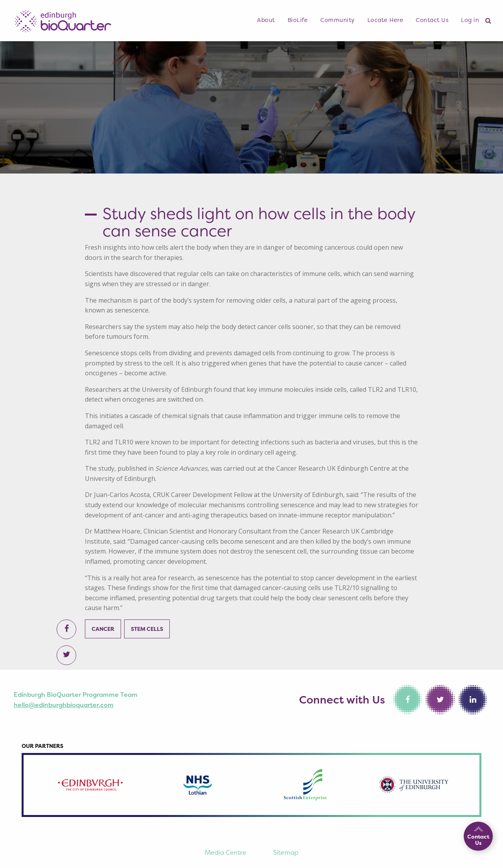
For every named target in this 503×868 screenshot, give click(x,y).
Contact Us (432, 20)
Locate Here (386, 20)
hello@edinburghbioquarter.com (64, 705)
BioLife (298, 20)
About (266, 20)
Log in (470, 20)
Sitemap (286, 852)
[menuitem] (266, 20)
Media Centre (226, 852)
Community (338, 20)
